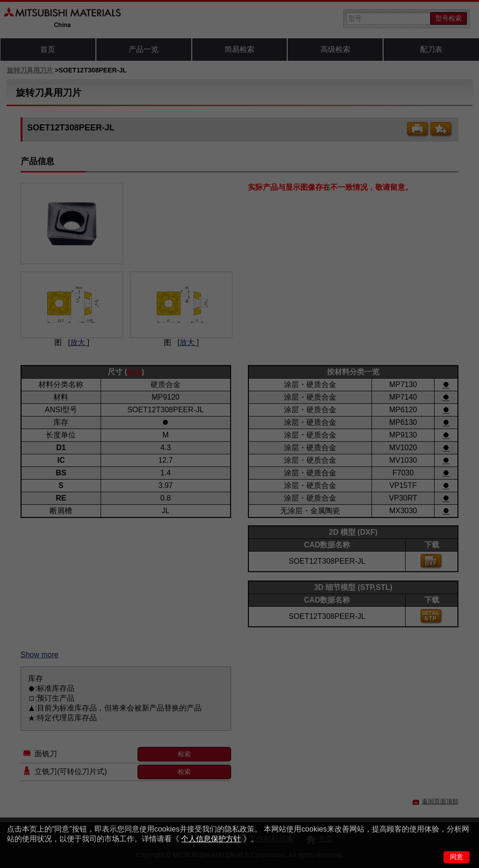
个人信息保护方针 (211, 839)
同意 (457, 857)
